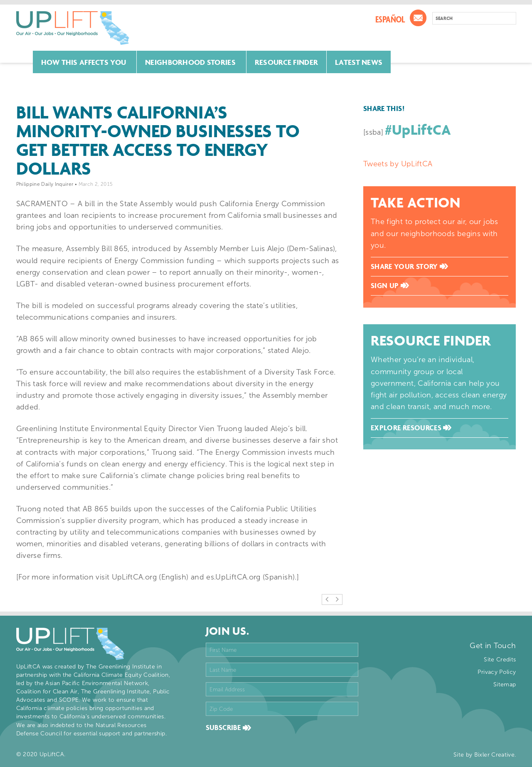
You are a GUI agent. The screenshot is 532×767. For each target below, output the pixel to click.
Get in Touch (493, 646)
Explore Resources (411, 428)
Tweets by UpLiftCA (398, 164)
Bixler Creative (494, 755)
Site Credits (500, 660)
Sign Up (390, 286)
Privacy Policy (497, 672)
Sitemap (505, 684)
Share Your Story (409, 266)
